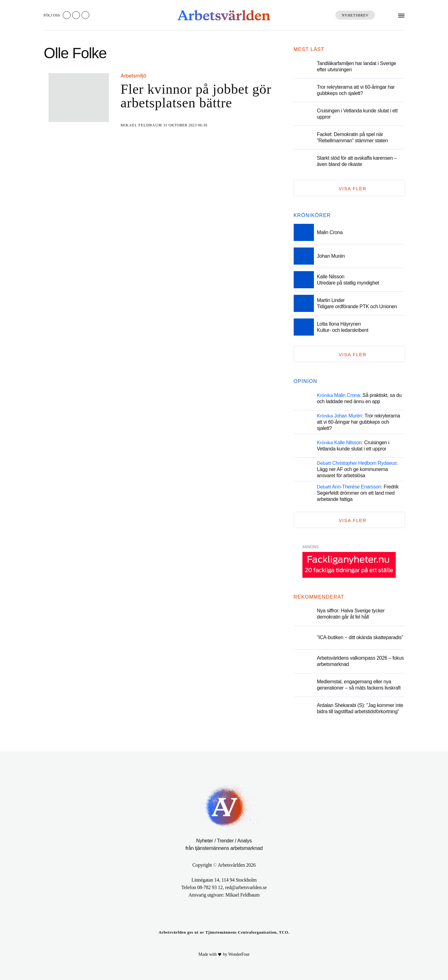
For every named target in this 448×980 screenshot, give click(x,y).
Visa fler (353, 188)
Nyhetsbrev (355, 15)
